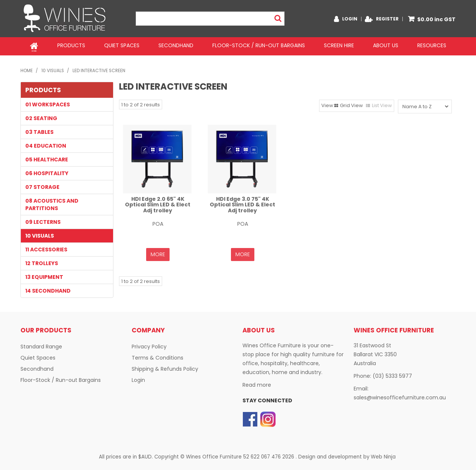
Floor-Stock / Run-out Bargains (259, 45)
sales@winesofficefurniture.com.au (400, 395)
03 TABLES (39, 130)
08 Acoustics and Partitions (52, 203)
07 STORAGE (42, 185)
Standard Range (41, 344)
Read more (257, 383)
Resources (432, 45)
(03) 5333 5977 (392, 374)
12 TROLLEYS (42, 261)
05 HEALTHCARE (47, 158)
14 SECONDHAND (48, 289)
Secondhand (176, 45)
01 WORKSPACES (48, 103)
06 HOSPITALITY (47, 171)
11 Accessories (46, 248)
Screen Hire (339, 45)
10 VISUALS (53, 69)
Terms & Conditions (157, 355)
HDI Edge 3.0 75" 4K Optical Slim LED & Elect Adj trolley (242, 203)
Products (71, 45)
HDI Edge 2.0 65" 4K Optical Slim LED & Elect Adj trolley (158, 203)
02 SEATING (41, 116)
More (158, 252)
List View (382, 104)
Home (34, 45)
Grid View (351, 104)
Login (350, 19)
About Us (386, 45)
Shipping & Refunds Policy (165, 367)
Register (387, 19)
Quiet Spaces (122, 45)
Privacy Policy (149, 344)
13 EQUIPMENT (44, 275)
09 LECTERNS (43, 220)
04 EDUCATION (46, 144)
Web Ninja (383, 454)
